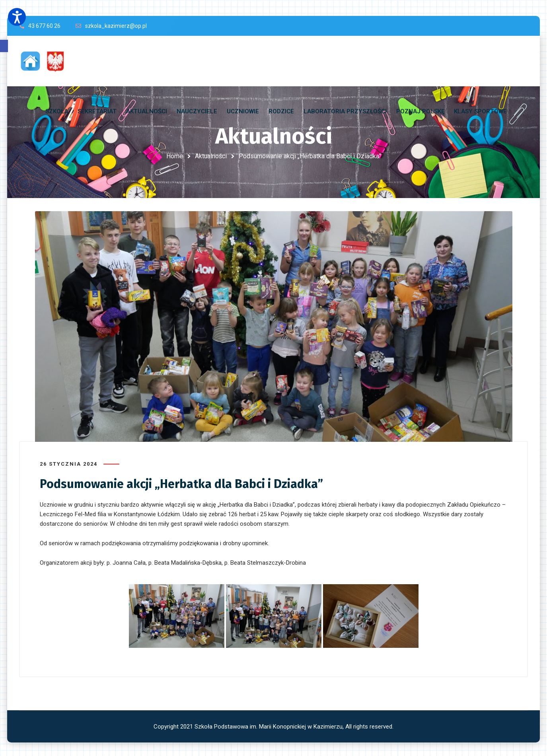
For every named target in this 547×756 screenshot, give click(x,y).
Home (175, 156)
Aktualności (211, 156)
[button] (4, 46)
